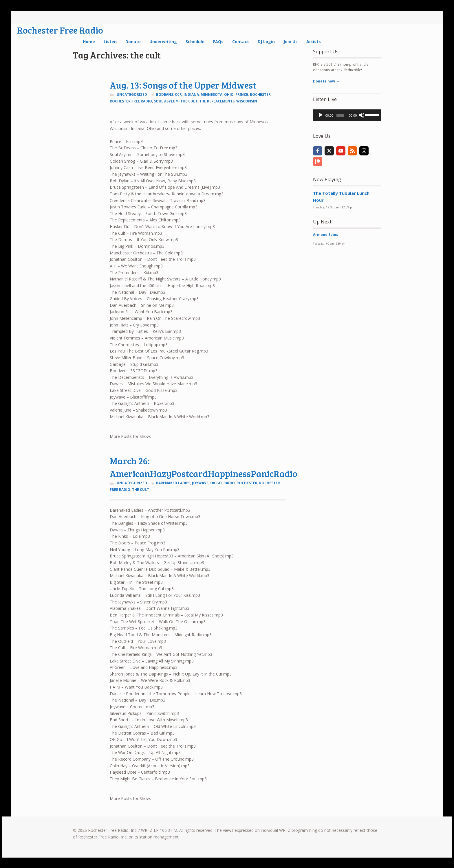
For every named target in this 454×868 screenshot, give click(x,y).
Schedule (195, 42)
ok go (216, 483)
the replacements (217, 101)
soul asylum (166, 101)
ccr (178, 94)
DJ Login (266, 42)
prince (242, 94)
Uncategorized (132, 94)
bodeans (165, 94)
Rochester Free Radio (60, 30)
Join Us (291, 42)
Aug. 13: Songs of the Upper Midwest (183, 85)
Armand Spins (326, 235)
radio (229, 483)
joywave (200, 483)
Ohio (229, 94)
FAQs (218, 42)
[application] (347, 115)
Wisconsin (247, 101)
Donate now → (326, 81)
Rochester (260, 94)
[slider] (340, 115)
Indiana (191, 94)
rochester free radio (131, 101)
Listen (110, 42)
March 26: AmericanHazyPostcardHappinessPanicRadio (204, 467)
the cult (189, 101)
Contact (241, 42)
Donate (133, 42)
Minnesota (212, 94)
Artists (314, 42)
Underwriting (163, 42)
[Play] (321, 115)
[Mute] (362, 115)
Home (89, 42)
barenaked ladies (173, 483)
